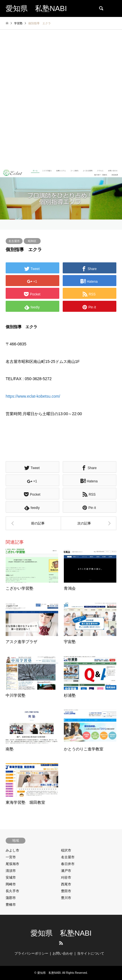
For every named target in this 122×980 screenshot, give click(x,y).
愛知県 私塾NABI (61, 933)
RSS (61, 943)
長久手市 (12, 891)
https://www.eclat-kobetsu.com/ (33, 396)
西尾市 (66, 884)
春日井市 (68, 864)
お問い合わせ (63, 953)
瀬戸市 (66, 871)
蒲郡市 (11, 898)
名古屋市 (14, 241)
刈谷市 (66, 877)
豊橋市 (11, 905)
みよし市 (12, 850)
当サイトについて (91, 953)
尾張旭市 (12, 864)
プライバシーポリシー (31, 953)
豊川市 (66, 898)
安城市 (11, 877)
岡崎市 (11, 884)
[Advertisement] (61, 105)
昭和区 (32, 241)
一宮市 (11, 857)
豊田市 (66, 891)
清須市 (11, 871)
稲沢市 (66, 850)
